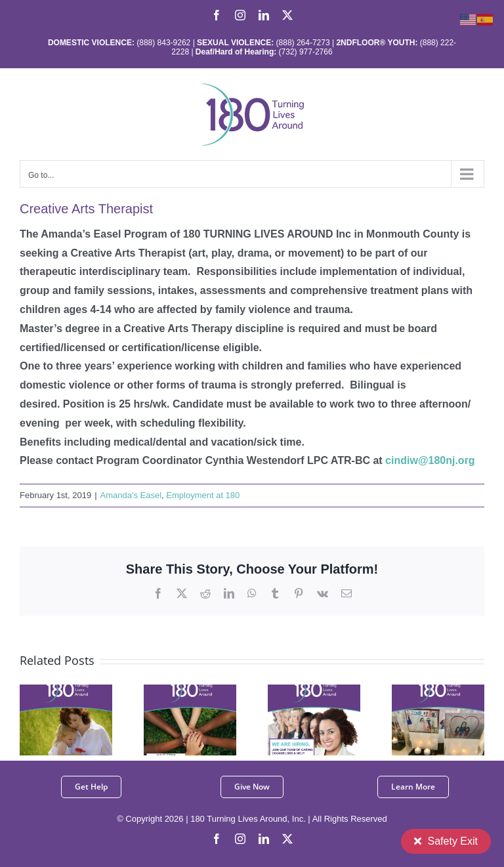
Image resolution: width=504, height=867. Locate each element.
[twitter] (287, 839)
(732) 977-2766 (306, 52)
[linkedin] (264, 839)
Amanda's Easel (131, 495)
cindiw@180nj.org (430, 460)
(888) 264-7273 (303, 43)
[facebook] (217, 839)
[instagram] (240, 839)
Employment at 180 (203, 495)
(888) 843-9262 (162, 43)
